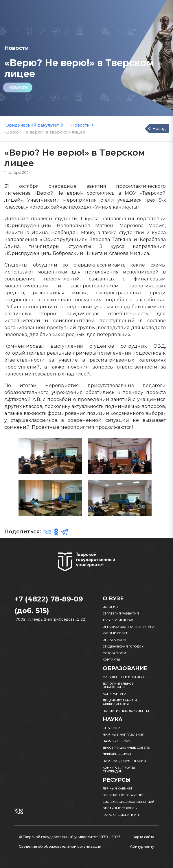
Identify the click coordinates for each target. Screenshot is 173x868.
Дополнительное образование (118, 685)
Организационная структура (129, 627)
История (110, 607)
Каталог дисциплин (121, 815)
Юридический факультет (32, 125)
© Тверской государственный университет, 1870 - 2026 (70, 837)
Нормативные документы (126, 711)
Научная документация (124, 761)
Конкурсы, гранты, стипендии (119, 769)
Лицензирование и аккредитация (120, 702)
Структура (112, 728)
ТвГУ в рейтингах (118, 620)
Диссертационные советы (126, 748)
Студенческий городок (123, 647)
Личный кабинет (118, 788)
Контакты (111, 660)
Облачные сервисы (120, 808)
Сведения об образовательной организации (60, 846)
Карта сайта (143, 837)
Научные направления (124, 735)
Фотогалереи (114, 653)
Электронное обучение (124, 795)
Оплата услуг (115, 640)
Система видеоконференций (129, 802)
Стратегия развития (121, 613)
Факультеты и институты (125, 677)
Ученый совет (115, 633)
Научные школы (117, 741)
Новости (18, 87)
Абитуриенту (142, 846)
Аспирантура (115, 694)
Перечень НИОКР (117, 754)
